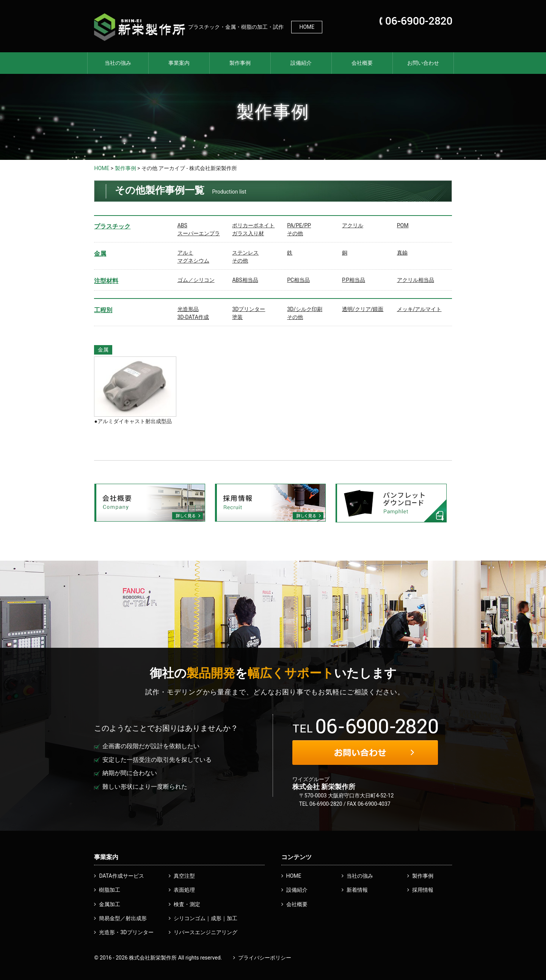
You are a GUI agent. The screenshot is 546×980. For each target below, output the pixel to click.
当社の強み (118, 63)
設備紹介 (301, 63)
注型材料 (106, 281)
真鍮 (402, 253)
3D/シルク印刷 (305, 309)
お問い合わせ (423, 63)
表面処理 (184, 890)
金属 (100, 254)
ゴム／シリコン (196, 280)
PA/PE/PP (299, 225)
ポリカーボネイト (253, 225)
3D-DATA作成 (193, 317)
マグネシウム (193, 261)
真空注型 (184, 876)
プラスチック (112, 226)
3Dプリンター (249, 309)
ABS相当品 (245, 280)
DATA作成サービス (121, 876)
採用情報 (423, 890)
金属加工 (110, 904)
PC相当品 (298, 280)
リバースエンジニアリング (206, 932)
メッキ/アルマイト (419, 309)
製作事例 (240, 63)
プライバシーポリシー (265, 958)
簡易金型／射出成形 (123, 918)
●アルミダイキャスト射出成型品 (133, 421)
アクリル (353, 225)
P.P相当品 (354, 280)
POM (403, 225)
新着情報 (357, 890)
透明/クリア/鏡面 (363, 309)
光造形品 (188, 309)
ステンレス (245, 253)
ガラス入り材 (248, 233)
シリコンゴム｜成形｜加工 (206, 918)
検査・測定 (187, 904)
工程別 (103, 310)
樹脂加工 (110, 890)
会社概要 (362, 63)
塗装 (237, 317)
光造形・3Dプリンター (126, 932)
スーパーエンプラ (199, 233)
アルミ (185, 253)
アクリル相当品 (416, 280)
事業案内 (179, 63)
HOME (307, 27)
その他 (295, 233)
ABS (182, 225)
